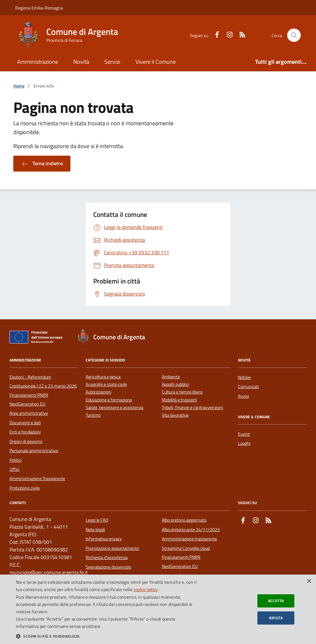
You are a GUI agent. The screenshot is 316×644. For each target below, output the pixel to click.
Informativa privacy (104, 539)
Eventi (244, 434)
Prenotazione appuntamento (112, 548)
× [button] (309, 581)
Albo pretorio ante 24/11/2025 (191, 530)
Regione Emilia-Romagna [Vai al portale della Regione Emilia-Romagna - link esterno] (39, 8)
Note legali (95, 530)
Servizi (112, 62)
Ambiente (171, 377)
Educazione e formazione (109, 400)
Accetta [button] (276, 601)
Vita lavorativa (175, 415)
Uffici (14, 469)
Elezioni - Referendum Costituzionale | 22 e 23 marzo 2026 (43, 381)
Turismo (93, 415)
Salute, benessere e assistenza (115, 408)
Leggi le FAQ (97, 520)
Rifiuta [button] (276, 618)
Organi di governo (26, 441)
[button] (107, 636)
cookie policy (146, 589)
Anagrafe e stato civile (106, 384)
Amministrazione (38, 62)
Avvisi (244, 396)
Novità (81, 62)
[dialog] (158, 609)
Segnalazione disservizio (108, 567)
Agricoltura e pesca (103, 377)
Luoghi (244, 443)
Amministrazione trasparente (189, 539)
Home (19, 86)
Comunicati (248, 387)
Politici (16, 460)
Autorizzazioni (99, 392)
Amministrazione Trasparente (37, 478)
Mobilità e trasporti (179, 400)
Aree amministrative (29, 413)
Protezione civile (25, 488)
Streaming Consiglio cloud (186, 548)
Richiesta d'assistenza (107, 557)
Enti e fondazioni (25, 432)
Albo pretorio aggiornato (184, 520)
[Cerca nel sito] (294, 35)
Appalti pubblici (175, 384)
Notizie (244, 377)
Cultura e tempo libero (182, 392)
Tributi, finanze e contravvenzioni (192, 408)
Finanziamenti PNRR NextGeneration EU (29, 400)
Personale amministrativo (34, 451)
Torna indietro (42, 164)
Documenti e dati (25, 423)
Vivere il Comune (156, 62)
